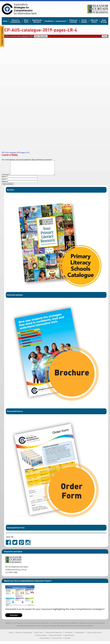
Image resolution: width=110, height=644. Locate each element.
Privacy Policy (45, 641)
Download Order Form (16, 530)
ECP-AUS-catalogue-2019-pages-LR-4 (16, 152)
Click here (14, 618)
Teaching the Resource (37, 21)
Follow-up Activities (73, 21)
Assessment (61, 21)
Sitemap (67, 641)
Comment (6, 177)
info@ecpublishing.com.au (16, 572)
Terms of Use (57, 641)
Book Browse (104, 21)
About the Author (94, 21)
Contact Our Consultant (2, 36)
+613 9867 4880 (11, 575)
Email (4, 182)
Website (5, 184)
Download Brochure (15, 414)
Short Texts (26, 21)
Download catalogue (15, 298)
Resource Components (15, 21)
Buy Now (10, 193)
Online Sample (84, 21)
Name (4, 179)
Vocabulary (49, 21)
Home (5, 21)
